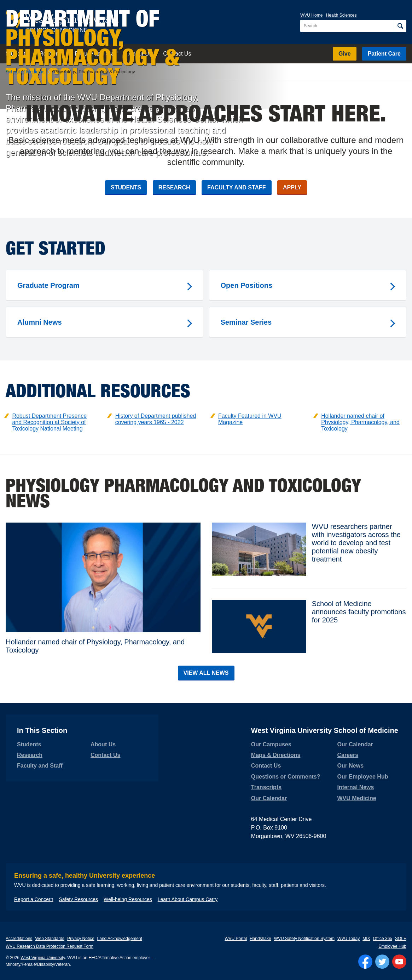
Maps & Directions (276, 755)
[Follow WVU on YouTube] (399, 962)
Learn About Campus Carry (188, 899)
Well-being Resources (128, 899)
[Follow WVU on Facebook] (365, 962)
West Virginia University (43, 958)
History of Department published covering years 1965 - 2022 (156, 419)
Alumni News (40, 322)
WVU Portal (236, 939)
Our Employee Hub (362, 777)
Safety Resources (79, 899)
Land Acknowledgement (120, 939)
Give (345, 54)
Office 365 (383, 939)
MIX (366, 939)
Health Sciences (341, 15)
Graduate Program (48, 285)
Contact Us (105, 755)
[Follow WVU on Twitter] (382, 962)
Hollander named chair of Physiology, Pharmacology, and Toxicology (360, 422)
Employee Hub (392, 946)
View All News (206, 673)
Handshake (260, 939)
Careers (348, 755)
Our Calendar (269, 798)
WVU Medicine (356, 798)
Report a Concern (34, 899)
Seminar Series (246, 322)
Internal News (355, 787)
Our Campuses (271, 744)
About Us (103, 744)
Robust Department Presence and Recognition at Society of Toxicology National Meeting (49, 422)
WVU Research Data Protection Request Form (50, 946)
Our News (350, 766)
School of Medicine (25, 72)
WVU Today (349, 939)
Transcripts (266, 787)
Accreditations (19, 939)
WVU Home (311, 15)
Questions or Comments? (286, 777)
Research (174, 187)
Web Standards (50, 939)
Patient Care (384, 54)
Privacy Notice (81, 939)
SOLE (401, 939)
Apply (292, 187)
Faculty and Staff (237, 187)
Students (126, 187)
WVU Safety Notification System (304, 939)
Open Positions (247, 285)
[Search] (400, 26)
